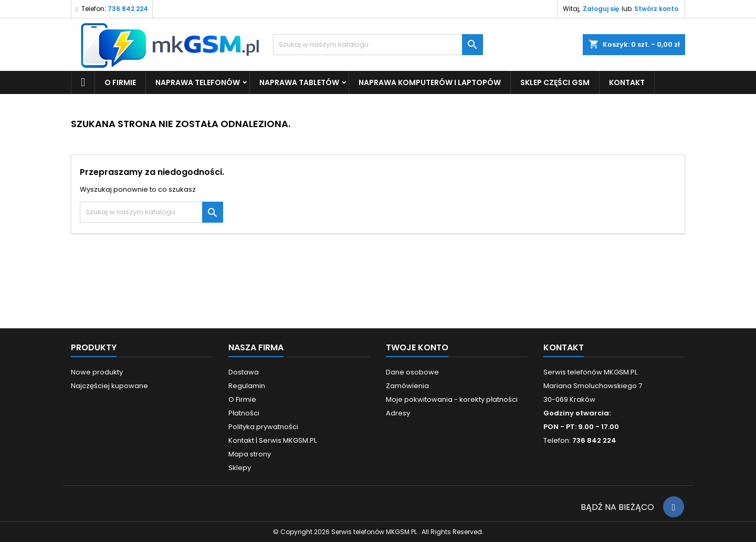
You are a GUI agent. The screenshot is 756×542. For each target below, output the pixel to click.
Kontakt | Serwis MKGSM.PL (272, 440)
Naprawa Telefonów (198, 82)
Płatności (244, 413)
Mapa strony (250, 454)
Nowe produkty (97, 372)
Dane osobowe (412, 372)
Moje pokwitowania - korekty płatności (452, 399)
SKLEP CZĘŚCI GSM (555, 82)
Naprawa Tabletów (299, 82)
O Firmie (120, 82)
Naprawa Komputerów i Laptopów (430, 82)
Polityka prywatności (263, 427)
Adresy (398, 413)
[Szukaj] (378, 45)
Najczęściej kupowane (109, 386)
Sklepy (240, 468)
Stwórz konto (656, 9)
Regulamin (247, 386)
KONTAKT (627, 82)
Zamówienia (407, 386)
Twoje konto (417, 347)
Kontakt (564, 347)
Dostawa (244, 372)
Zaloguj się (601, 9)
